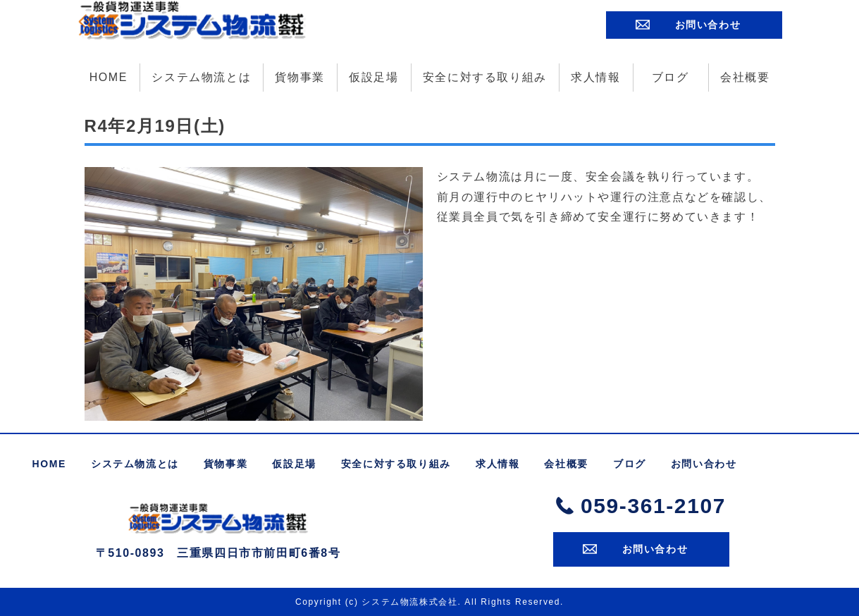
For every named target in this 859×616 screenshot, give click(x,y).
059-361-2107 (653, 505)
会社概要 (745, 76)
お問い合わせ (708, 24)
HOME (109, 76)
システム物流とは (201, 76)
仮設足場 (373, 76)
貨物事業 (299, 76)
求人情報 (595, 76)
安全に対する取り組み (485, 76)
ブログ (670, 76)
